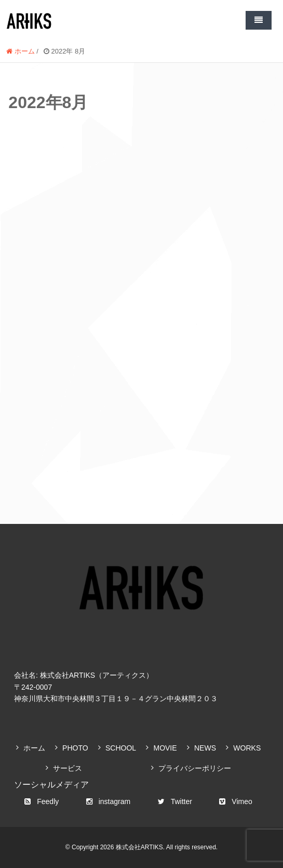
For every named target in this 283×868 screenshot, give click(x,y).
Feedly (42, 801)
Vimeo (235, 801)
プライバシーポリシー (195, 768)
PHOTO (75, 748)
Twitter (175, 801)
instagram (108, 801)
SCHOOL (121, 748)
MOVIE (165, 748)
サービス (68, 768)
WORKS (247, 748)
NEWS (205, 748)
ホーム (34, 748)
